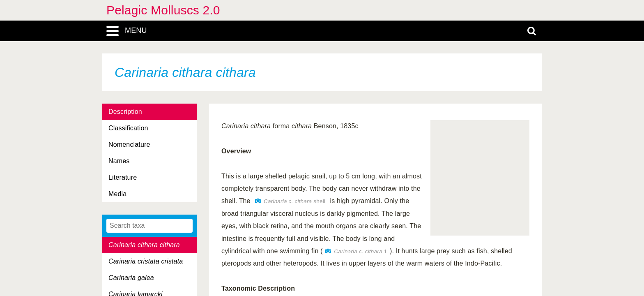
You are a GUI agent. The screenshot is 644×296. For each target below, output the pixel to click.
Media (117, 194)
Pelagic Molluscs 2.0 (163, 10)
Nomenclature (129, 145)
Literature (123, 177)
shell (294, 201)
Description (125, 112)
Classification (128, 128)
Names (119, 161)
